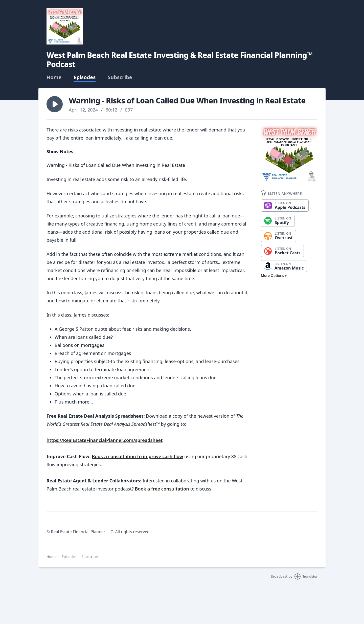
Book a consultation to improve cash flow (137, 456)
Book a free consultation (162, 489)
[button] (55, 104)
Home (54, 77)
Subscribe (120, 77)
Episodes (85, 77)
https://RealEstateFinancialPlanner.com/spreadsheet (105, 440)
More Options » (274, 275)
